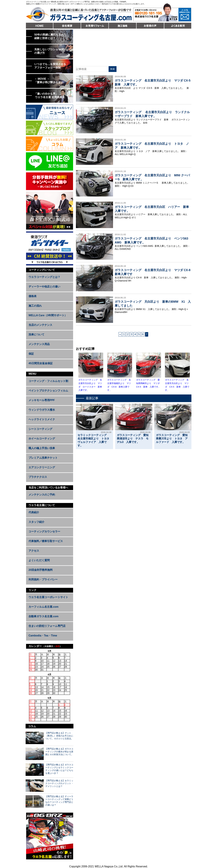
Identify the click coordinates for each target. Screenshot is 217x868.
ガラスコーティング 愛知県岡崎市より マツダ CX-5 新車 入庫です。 (148, 383)
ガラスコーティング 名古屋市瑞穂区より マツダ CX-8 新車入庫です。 (119, 385)
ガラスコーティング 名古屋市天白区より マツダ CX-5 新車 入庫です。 (177, 385)
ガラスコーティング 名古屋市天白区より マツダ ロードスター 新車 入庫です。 (91, 385)
